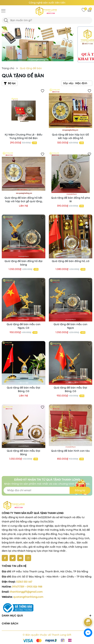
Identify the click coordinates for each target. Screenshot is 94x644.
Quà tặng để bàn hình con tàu (70, 451)
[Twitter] (13, 558)
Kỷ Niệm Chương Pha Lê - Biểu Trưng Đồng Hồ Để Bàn (24, 136)
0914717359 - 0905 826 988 (27, 587)
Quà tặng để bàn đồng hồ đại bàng (24, 263)
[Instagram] (28, 558)
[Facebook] (5, 558)
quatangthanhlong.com (28, 597)
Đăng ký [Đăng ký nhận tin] (80, 490)
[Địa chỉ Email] (47, 490)
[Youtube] (20, 558)
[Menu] (3, 11)
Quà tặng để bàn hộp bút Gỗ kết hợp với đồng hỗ (70, 136)
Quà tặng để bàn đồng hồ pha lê (71, 200)
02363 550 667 (24, 582)
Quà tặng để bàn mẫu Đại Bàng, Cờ (24, 389)
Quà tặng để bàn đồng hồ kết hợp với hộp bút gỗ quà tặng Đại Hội (23, 200)
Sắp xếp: (68, 83)
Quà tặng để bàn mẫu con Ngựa (70, 326)
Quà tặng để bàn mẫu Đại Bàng (24, 453)
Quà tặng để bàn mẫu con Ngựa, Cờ (24, 326)
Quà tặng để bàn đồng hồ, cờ (71, 261)
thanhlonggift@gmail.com (26, 592)
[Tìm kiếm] (6, 20)
